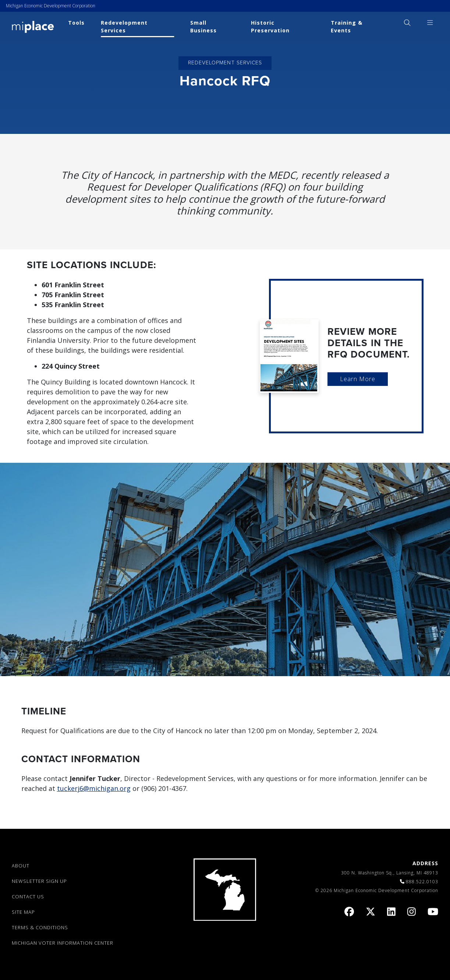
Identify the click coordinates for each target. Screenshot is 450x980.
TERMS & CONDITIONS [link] (40, 927)
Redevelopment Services (225, 63)
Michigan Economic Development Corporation (51, 6)
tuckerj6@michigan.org (94, 788)
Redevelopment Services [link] (124, 26)
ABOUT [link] (21, 866)
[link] (33, 26)
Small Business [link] (203, 26)
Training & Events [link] (347, 26)
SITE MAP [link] (23, 912)
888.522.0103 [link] (422, 882)
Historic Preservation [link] (270, 26)
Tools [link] (76, 23)
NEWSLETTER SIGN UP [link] (39, 881)
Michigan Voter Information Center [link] (63, 943)
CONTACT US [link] (28, 896)
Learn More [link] (358, 379)
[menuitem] (407, 23)
